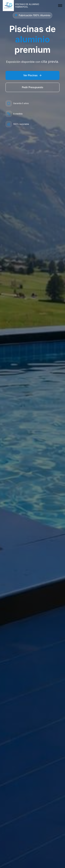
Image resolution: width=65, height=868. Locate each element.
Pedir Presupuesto (32, 87)
